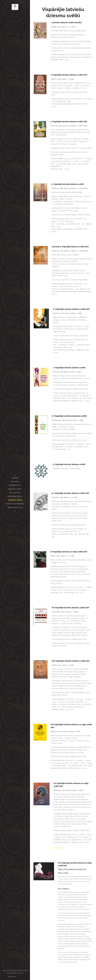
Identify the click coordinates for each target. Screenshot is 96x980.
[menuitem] (15, 478)
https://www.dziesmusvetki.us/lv (72, 869)
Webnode (19, 977)
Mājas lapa (58, 848)
